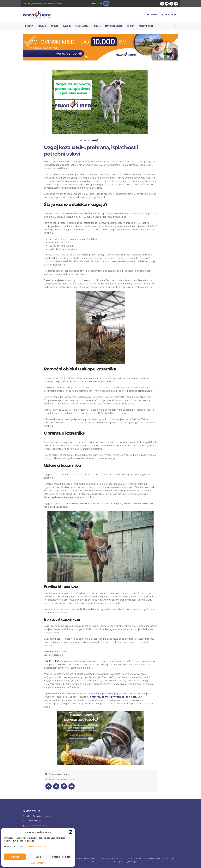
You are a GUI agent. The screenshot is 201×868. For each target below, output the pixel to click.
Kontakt (130, 26)
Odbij (38, 857)
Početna (29, 26)
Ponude (55, 26)
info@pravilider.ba (55, 4)
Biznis (97, 26)
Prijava (152, 15)
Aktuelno (42, 26)
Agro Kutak (63, 774)
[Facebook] (162, 4)
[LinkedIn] (176, 4)
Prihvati (15, 857)
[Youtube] (167, 4)
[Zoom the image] (100, 36)
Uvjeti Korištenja (38, 863)
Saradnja (67, 26)
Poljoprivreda (82, 26)
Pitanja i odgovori (114, 26)
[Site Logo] (37, 15)
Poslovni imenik (146, 26)
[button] (71, 832)
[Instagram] (171, 4)
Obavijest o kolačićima (36, 846)
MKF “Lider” (53, 661)
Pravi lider (131, 697)
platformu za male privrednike (107, 697)
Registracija (169, 15)
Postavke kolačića (61, 857)
